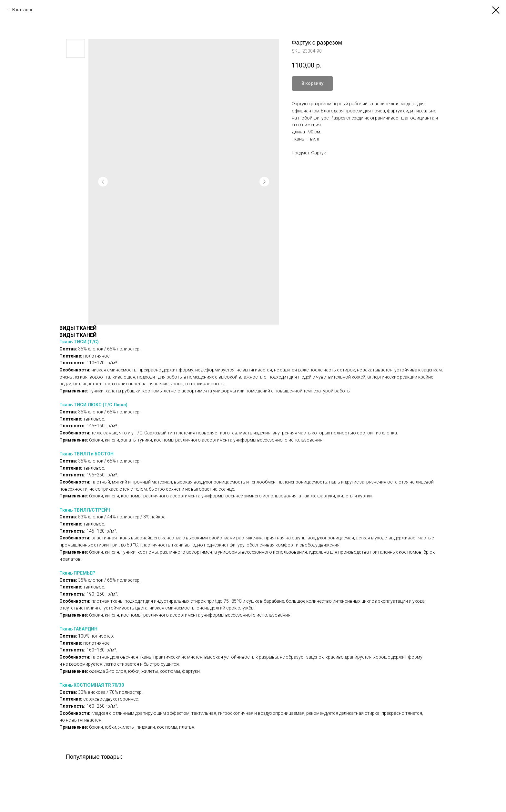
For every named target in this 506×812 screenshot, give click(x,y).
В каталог (23, 10)
